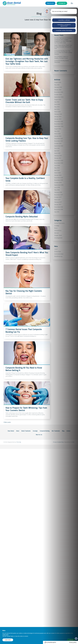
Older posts (7, 422)
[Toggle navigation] (72, 3)
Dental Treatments (26, 431)
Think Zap (19, 442)
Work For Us (39, 435)
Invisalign (35, 431)
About (18, 431)
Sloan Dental (11, 431)
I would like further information (64, 30)
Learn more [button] (8, 640)
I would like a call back (64, 20)
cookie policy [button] (5, 635)
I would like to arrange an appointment (64, 25)
